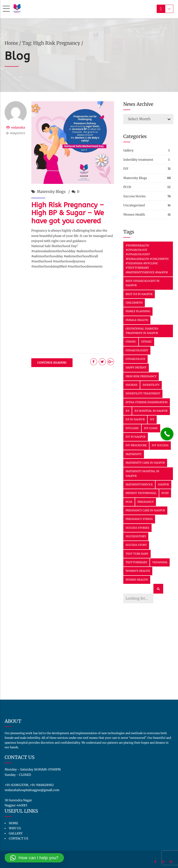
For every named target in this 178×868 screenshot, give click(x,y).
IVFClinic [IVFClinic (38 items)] (132, 428)
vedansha (18, 127)
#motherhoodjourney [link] (69, 261)
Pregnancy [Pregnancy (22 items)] (146, 502)
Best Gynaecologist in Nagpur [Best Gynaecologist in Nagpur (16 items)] (143, 283)
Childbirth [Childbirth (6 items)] (134, 303)
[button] (34, 858)
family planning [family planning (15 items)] (138, 311)
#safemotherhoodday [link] (47, 256)
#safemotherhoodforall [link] (81, 256)
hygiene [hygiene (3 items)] (132, 385)
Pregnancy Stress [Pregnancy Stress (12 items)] (139, 519)
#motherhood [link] (42, 261)
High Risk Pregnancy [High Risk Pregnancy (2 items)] (141, 376)
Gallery (129, 150)
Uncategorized (134, 205)
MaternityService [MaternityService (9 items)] (139, 484)
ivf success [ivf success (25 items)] (160, 445)
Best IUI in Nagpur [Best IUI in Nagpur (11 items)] (139, 294)
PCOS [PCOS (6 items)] (129, 502)
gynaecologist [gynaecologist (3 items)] (137, 350)
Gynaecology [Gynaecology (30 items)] (135, 359)
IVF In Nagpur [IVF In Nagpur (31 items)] (136, 437)
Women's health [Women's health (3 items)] (138, 571)
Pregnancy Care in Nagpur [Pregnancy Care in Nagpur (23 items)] (145, 510)
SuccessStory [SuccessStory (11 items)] (136, 536)
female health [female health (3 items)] (137, 320)
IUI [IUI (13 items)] (127, 411)
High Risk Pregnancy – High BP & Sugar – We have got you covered (68, 213)
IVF (126, 169)
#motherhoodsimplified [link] (49, 266)
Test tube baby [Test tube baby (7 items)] (137, 554)
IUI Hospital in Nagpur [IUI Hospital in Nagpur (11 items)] (151, 411)
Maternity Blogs (51, 192)
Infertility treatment (138, 160)
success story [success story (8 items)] (136, 545)
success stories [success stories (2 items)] (137, 528)
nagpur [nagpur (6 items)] (163, 484)
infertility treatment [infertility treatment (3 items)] (143, 393)
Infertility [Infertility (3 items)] (151, 385)
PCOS (127, 187)
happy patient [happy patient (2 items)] (136, 368)
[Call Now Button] (167, 434)
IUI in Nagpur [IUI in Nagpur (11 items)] (135, 419)
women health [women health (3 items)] (137, 580)
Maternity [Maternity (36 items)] (134, 454)
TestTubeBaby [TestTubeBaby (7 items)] (136, 562)
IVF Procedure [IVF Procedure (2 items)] (136, 445)
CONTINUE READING (52, 363)
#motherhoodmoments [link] (85, 266)
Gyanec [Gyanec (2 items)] (131, 342)
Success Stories (134, 196)
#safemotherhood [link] (89, 251)
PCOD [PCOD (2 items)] (165, 493)
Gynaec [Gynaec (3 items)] (146, 342)
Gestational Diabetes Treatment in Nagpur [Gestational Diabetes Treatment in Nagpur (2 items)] (142, 331)
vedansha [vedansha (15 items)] (160, 562)
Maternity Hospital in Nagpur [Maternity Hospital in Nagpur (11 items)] (142, 473)
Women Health (134, 215)
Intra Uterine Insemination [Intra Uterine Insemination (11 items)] (147, 402)
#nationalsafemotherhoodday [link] (53, 251)
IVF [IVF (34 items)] (152, 419)
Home (11, 43)
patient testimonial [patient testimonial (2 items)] (141, 493)
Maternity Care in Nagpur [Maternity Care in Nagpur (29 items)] (145, 463)
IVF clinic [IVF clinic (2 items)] (151, 428)
